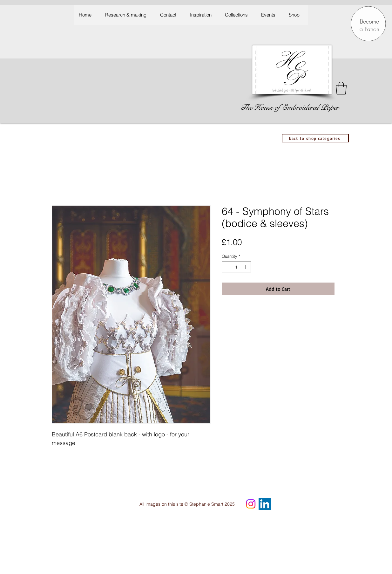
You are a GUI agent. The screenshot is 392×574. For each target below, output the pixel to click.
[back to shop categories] (315, 138)
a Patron (369, 29)
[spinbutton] (236, 267)
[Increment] (246, 267)
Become (369, 21)
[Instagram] (251, 504)
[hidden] (329, 464)
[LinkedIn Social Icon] (265, 504)
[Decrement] (226, 267)
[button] (202, 15)
